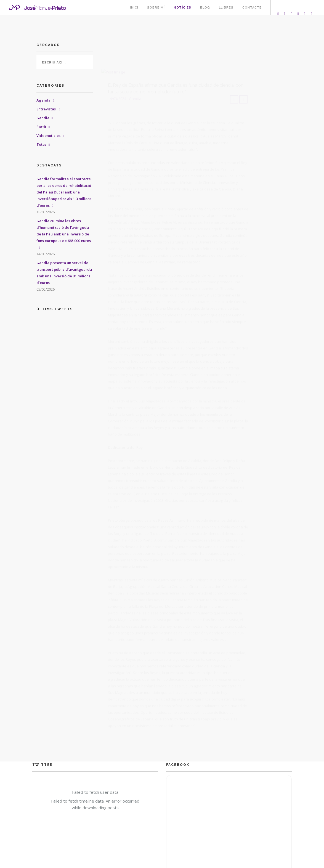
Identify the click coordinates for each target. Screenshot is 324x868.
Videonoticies (48, 136)
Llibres (226, 8)
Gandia (43, 118)
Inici (134, 8)
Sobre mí (156, 8)
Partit (41, 127)
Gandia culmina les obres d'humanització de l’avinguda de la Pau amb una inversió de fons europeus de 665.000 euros (64, 231)
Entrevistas (47, 109)
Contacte (252, 8)
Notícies (182, 8)
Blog (205, 8)
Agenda (43, 100)
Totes (41, 144)
